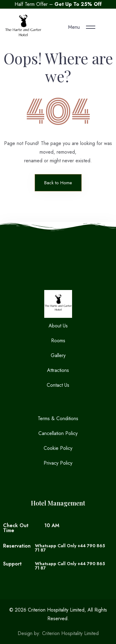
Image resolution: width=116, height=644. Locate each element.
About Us (58, 326)
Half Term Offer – (58, 4)
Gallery (58, 355)
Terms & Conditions (58, 418)
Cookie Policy (58, 448)
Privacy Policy (58, 463)
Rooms (58, 341)
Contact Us (58, 385)
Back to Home (58, 183)
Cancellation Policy (58, 433)
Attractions (58, 370)
